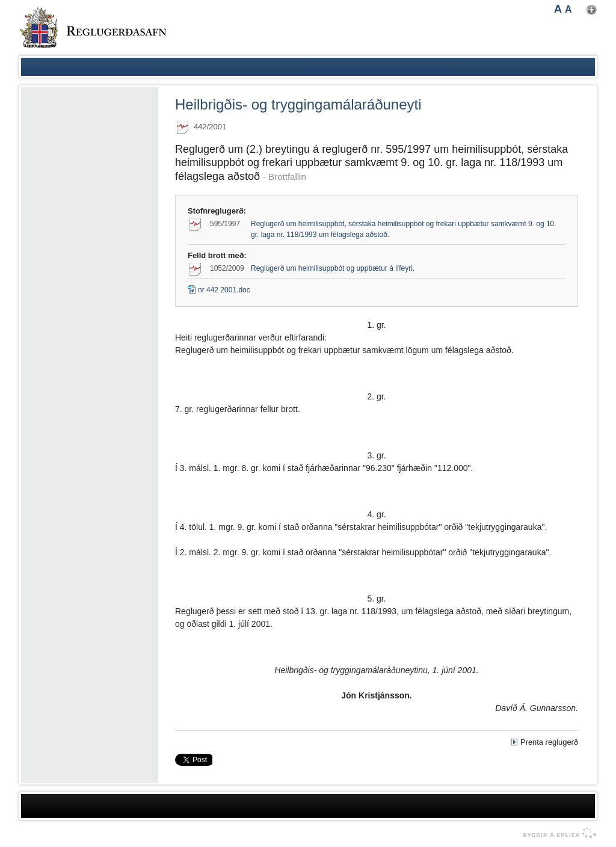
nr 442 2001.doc (219, 290)
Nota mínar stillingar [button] (592, 10)
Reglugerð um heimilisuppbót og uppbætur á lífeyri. (333, 268)
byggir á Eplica (557, 833)
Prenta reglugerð (549, 742)
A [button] (558, 9)
